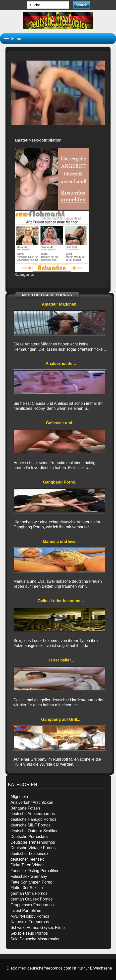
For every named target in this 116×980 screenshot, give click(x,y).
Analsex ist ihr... (61, 364)
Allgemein (19, 797)
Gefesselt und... (61, 423)
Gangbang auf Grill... (61, 719)
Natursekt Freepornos (30, 922)
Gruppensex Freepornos (32, 905)
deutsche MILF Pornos (30, 825)
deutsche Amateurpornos (33, 814)
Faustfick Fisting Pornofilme (35, 871)
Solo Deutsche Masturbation (35, 939)
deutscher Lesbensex (29, 854)
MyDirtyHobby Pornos (30, 916)
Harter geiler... (61, 660)
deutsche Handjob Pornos (33, 819)
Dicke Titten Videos (28, 865)
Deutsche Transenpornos (33, 842)
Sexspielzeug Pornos (29, 933)
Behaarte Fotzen (25, 808)
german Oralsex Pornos (31, 899)
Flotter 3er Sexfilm (27, 888)
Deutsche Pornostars (29, 837)
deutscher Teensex (27, 859)
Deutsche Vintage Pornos (33, 848)
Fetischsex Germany (29, 876)
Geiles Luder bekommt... (61, 601)
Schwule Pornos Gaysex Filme (38, 928)
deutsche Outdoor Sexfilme (34, 831)
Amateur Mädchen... (61, 304)
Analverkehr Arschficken (32, 802)
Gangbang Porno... (61, 482)
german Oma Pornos (29, 893)
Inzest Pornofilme (26, 911)
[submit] (82, 5)
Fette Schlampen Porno (31, 882)
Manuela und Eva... (61, 541)
